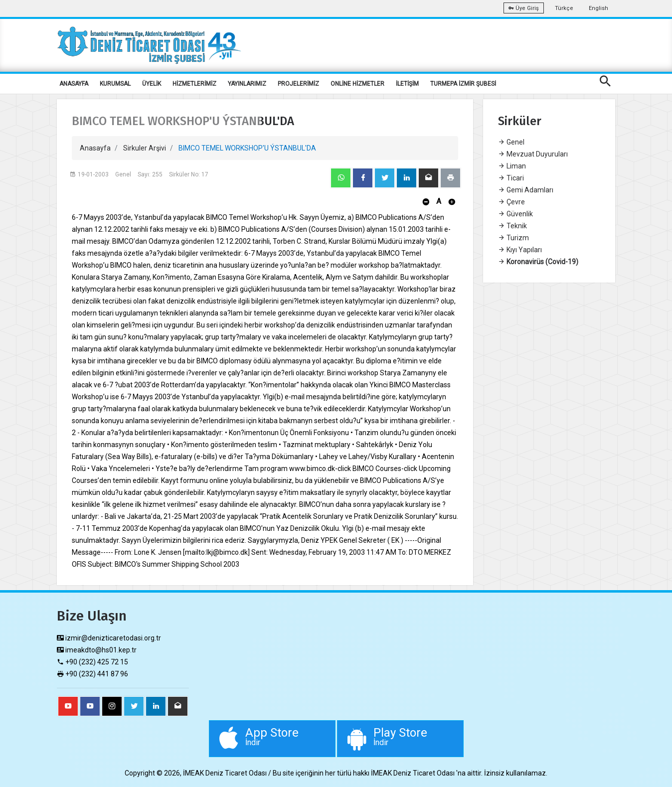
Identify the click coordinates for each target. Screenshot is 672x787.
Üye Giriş (524, 8)
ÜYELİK (152, 84)
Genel (511, 142)
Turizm (513, 238)
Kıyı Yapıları (520, 250)
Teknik (512, 226)
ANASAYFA (74, 84)
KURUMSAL (115, 84)
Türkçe (564, 8)
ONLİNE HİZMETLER (357, 84)
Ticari (511, 178)
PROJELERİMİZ (298, 84)
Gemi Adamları (526, 190)
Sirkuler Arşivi (145, 148)
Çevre (511, 202)
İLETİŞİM (407, 84)
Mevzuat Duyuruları (533, 154)
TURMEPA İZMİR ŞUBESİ (463, 84)
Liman (512, 166)
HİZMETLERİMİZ (194, 84)
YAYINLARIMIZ (247, 84)
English (598, 8)
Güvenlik (515, 214)
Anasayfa (95, 148)
